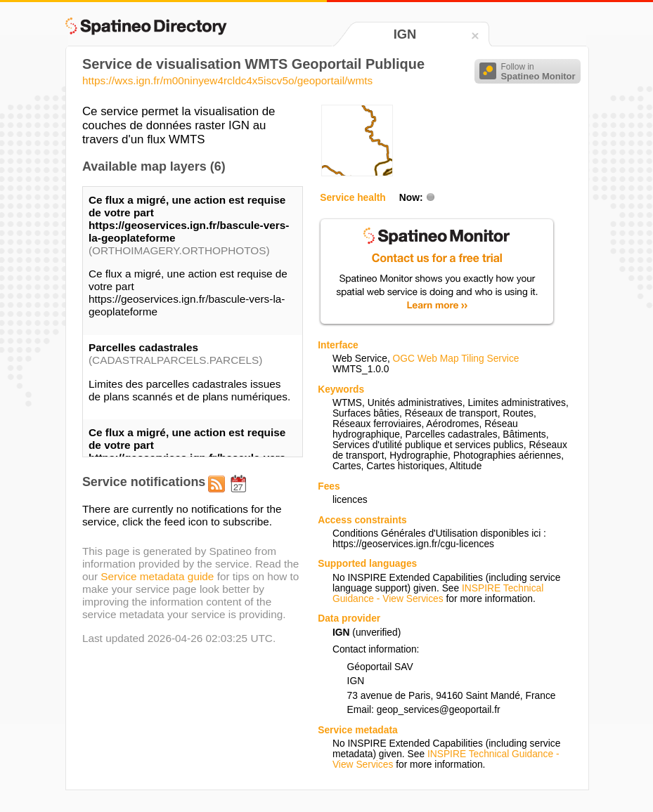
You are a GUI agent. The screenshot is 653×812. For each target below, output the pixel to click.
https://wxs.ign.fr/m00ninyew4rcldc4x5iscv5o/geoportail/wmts (227, 80)
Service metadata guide (157, 576)
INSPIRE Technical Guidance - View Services (438, 594)
